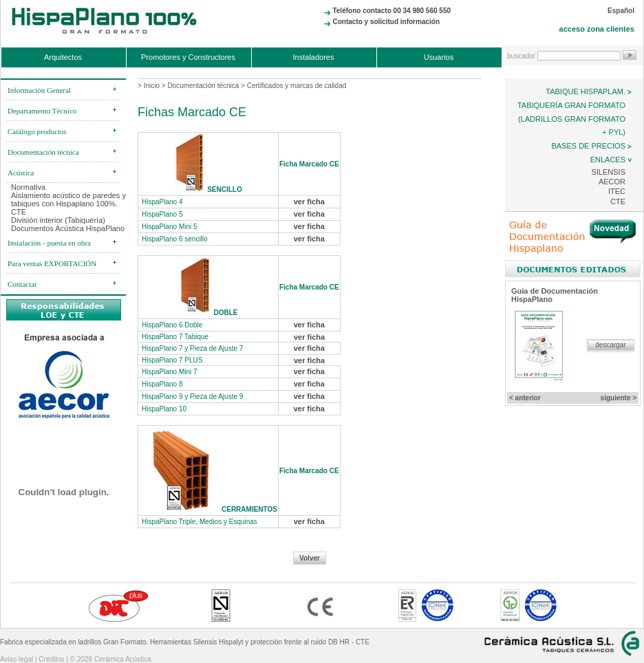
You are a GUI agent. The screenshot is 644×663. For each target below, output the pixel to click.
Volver (310, 558)
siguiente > (619, 398)
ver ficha (309, 202)
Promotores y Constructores (188, 57)
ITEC (617, 191)
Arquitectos (63, 57)
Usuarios (439, 57)
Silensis (608, 172)
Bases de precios (588, 146)
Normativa (28, 187)
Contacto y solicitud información (386, 22)
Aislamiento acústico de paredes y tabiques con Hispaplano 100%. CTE (68, 204)
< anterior (525, 398)
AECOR (612, 182)
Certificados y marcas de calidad (297, 86)
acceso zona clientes (597, 29)
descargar (610, 345)
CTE (618, 202)
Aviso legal (17, 659)
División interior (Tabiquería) (58, 220)
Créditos (51, 659)
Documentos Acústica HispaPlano (68, 228)
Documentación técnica (203, 86)
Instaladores (314, 57)
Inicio (152, 86)
